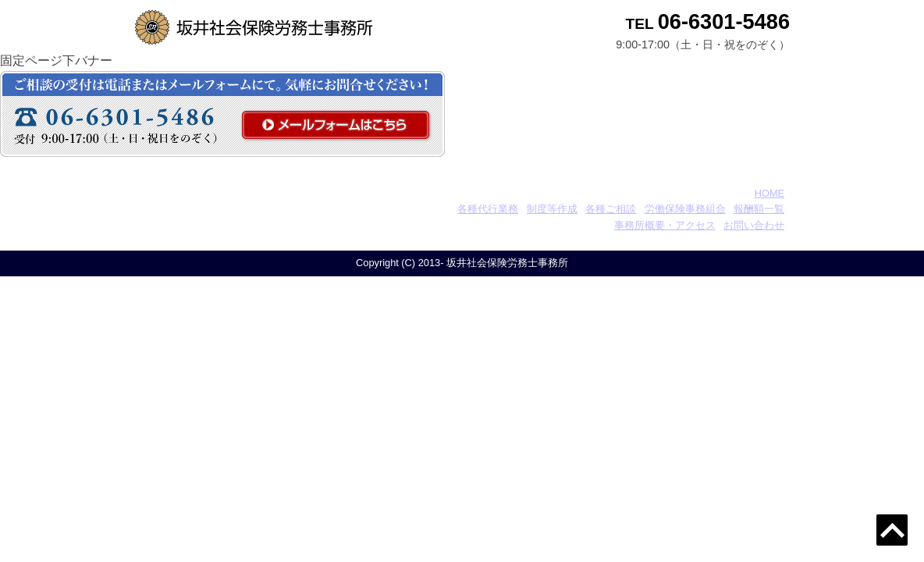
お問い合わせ (754, 225)
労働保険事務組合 (685, 209)
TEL (707, 24)
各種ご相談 (611, 209)
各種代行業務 (488, 209)
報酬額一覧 (759, 209)
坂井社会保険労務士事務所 (237, 193)
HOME (769, 193)
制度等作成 (552, 209)
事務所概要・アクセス (665, 225)
